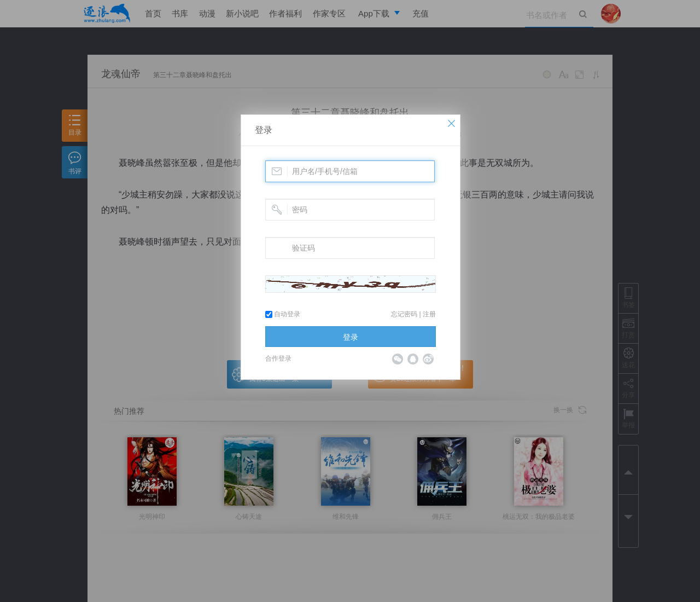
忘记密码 (404, 314)
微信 (398, 359)
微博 (428, 359)
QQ (413, 359)
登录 (264, 130)
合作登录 (278, 358)
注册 (429, 314)
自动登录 (283, 314)
